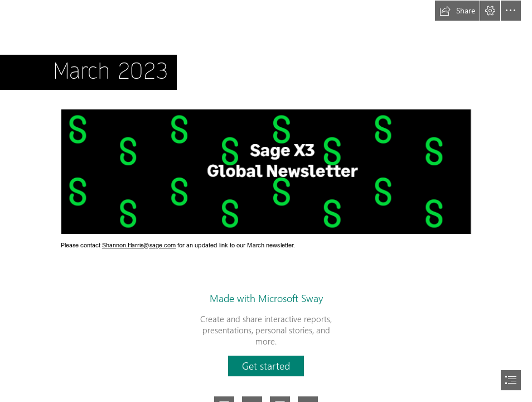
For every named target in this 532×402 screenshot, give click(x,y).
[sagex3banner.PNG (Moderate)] (266, 171)
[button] (457, 11)
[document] (266, 201)
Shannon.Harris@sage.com (139, 245)
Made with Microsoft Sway (266, 298)
